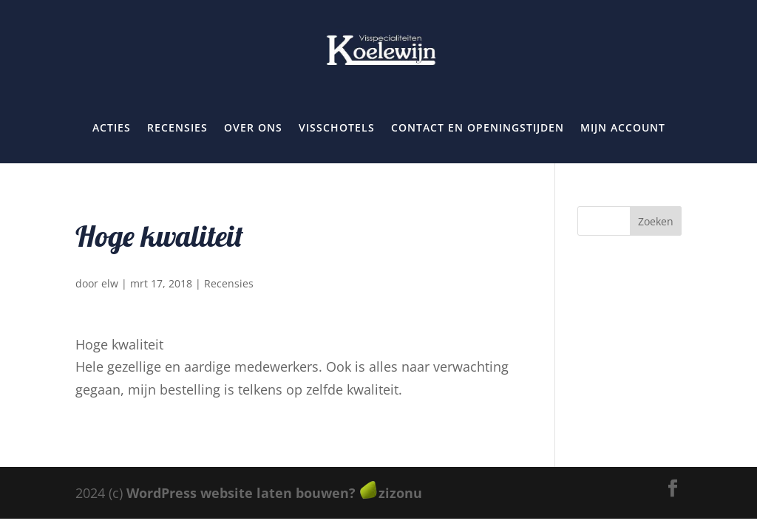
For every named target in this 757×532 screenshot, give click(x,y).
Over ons (253, 127)
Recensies (177, 127)
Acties (112, 127)
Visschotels (337, 127)
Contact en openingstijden (478, 127)
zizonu (400, 493)
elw (110, 283)
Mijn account (623, 127)
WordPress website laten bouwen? (241, 493)
